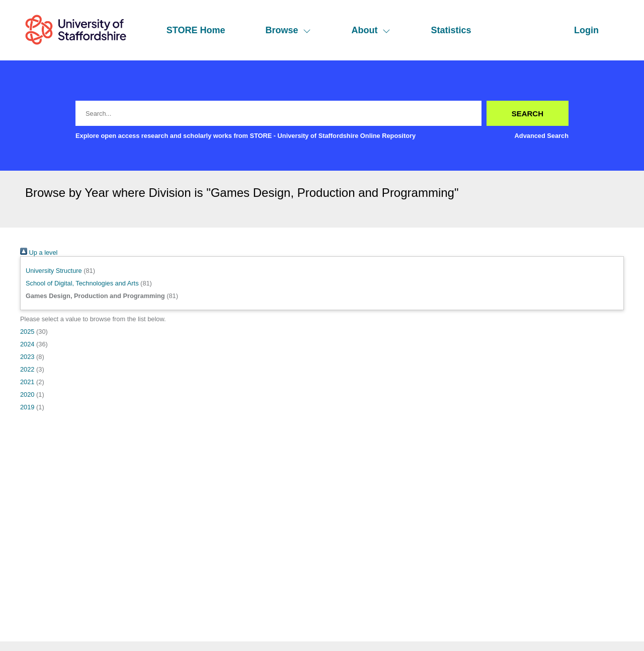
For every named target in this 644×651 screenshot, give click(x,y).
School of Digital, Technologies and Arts (82, 283)
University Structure (54, 271)
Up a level (39, 252)
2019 (27, 407)
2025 (27, 332)
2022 (27, 369)
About (371, 30)
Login (586, 30)
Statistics (451, 30)
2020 (27, 394)
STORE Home (196, 30)
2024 (27, 344)
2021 (27, 382)
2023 (27, 357)
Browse (288, 30)
